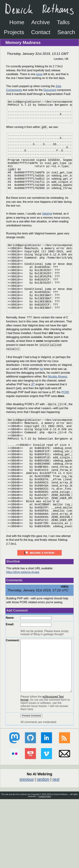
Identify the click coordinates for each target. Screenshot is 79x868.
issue (39, 74)
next (56, 848)
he (41, 402)
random (43, 848)
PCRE (65, 426)
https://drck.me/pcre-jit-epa (23, 631)
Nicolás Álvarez (58, 410)
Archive (41, 22)
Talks (63, 22)
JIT (33, 418)
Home (17, 22)
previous (27, 848)
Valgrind (47, 232)
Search (66, 32)
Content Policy (45, 865)
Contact (41, 32)
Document (50, 90)
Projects (14, 32)
